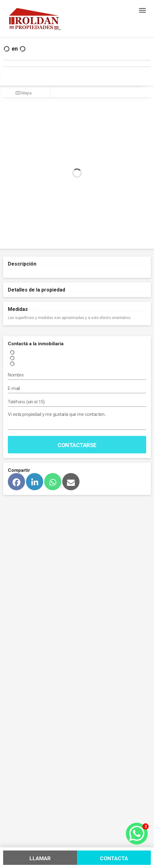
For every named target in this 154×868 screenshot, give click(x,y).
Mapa (24, 93)
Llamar (40, 858)
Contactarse (77, 445)
